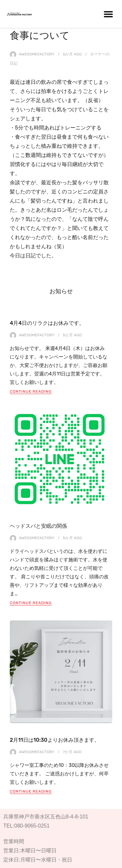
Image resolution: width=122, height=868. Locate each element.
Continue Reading (31, 391)
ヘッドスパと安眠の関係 (38, 526)
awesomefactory (37, 54)
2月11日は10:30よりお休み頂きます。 (55, 740)
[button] (108, 14)
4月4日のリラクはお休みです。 (47, 323)
